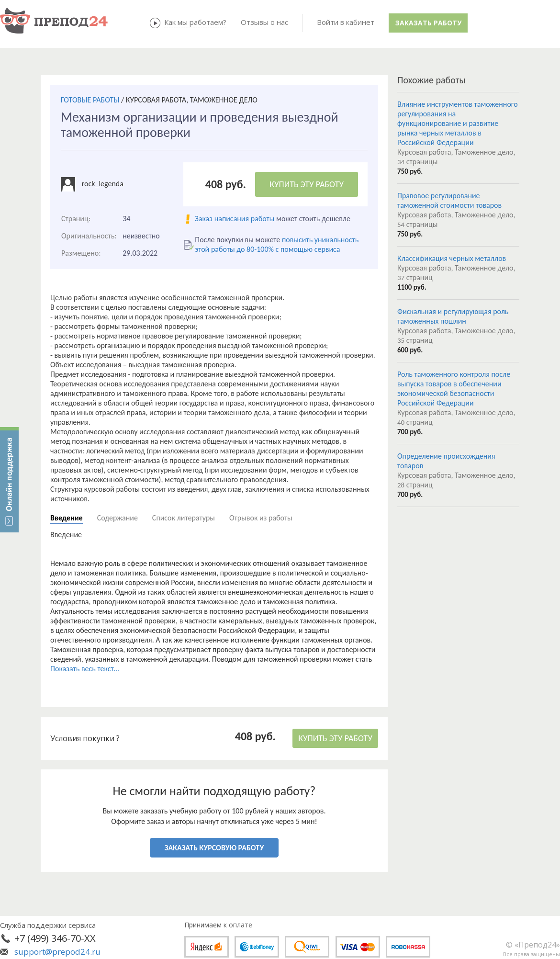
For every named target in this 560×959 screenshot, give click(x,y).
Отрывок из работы (261, 518)
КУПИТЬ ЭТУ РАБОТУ (307, 184)
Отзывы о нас (264, 22)
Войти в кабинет (346, 22)
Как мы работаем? (195, 22)
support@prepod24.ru (57, 952)
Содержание (118, 518)
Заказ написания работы (235, 219)
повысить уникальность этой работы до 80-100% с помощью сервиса (277, 244)
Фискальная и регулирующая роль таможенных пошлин (453, 316)
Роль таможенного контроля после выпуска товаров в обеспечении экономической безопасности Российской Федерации (454, 389)
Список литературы (184, 518)
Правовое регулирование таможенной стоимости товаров (449, 200)
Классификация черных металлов (452, 258)
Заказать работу (428, 23)
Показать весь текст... (85, 669)
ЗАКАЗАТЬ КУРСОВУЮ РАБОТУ (214, 848)
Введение (67, 518)
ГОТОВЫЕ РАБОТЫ (90, 100)
